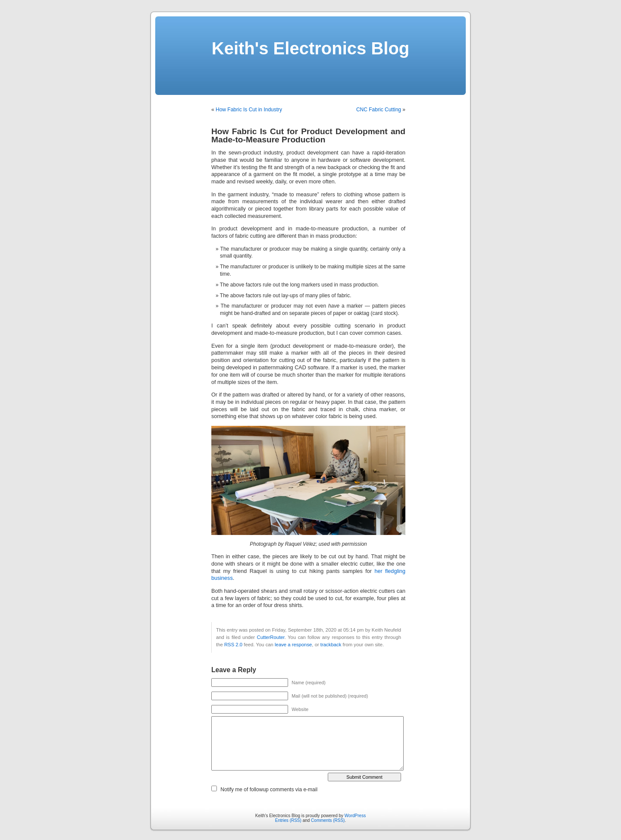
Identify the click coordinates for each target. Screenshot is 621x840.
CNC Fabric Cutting (379, 110)
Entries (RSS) (288, 820)
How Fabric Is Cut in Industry (249, 110)
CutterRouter (271, 637)
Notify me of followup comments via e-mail (269, 790)
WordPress (355, 816)
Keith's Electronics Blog (311, 48)
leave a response (293, 645)
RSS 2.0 (233, 645)
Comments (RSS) (328, 820)
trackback (331, 645)
